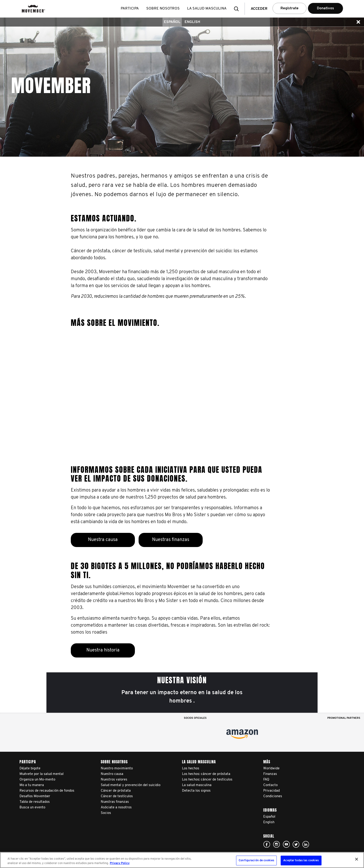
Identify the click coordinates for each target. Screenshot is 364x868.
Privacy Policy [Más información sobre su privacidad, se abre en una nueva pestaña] (120, 863)
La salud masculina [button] (207, 9)
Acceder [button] (259, 9)
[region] (182, 860)
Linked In (306, 844)
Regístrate (289, 8)
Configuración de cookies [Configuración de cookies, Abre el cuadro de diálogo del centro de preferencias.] (256, 860)
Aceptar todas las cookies (301, 860)
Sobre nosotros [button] (163, 9)
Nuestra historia (103, 650)
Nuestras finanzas (171, 540)
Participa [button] (130, 9)
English (192, 22)
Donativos (325, 8)
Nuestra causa (103, 540)
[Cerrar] (357, 859)
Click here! (267, 844)
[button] (238, 9)
